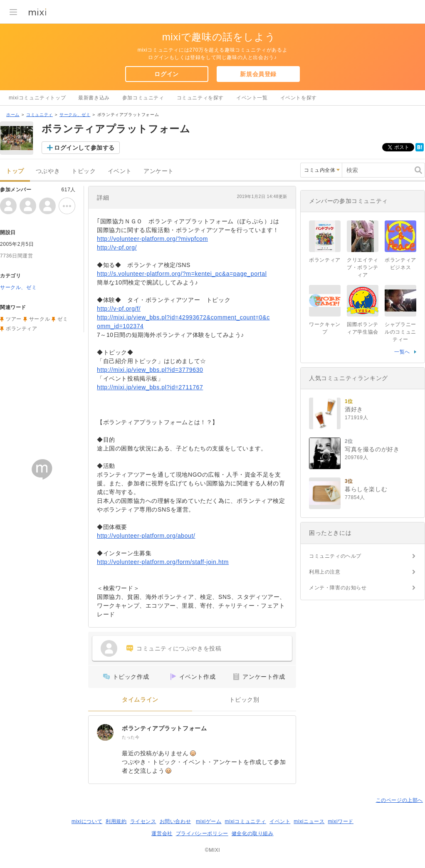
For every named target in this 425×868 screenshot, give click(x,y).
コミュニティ (40, 115)
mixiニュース (309, 821)
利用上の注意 (325, 572)
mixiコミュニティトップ (37, 98)
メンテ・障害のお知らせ (338, 588)
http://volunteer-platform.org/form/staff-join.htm (163, 562)
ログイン (166, 74)
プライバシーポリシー (202, 833)
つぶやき (48, 171)
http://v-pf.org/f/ (119, 309)
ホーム (13, 115)
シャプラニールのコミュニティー (400, 332)
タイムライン (140, 700)
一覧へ (402, 352)
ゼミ (63, 319)
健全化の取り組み (253, 833)
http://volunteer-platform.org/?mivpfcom (152, 239)
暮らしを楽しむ (366, 489)
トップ (15, 171)
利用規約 (116, 821)
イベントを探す (299, 98)
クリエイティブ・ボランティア (363, 267)
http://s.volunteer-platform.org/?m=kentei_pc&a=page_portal (182, 274)
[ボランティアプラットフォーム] (105, 732)
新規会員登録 (258, 74)
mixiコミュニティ (246, 821)
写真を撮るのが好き (372, 449)
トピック (84, 171)
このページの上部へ (399, 800)
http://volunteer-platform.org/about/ (146, 536)
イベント (120, 171)
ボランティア (22, 329)
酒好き (354, 409)
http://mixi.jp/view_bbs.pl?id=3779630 (150, 370)
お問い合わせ (175, 821)
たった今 (131, 737)
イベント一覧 (252, 98)
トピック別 (244, 700)
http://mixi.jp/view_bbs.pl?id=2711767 (150, 387)
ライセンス (143, 821)
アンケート (159, 171)
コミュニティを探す (200, 98)
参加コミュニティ (143, 98)
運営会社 (162, 833)
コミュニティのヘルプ (335, 556)
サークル (40, 319)
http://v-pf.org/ (117, 247)
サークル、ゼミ (75, 115)
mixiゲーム (209, 821)
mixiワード (341, 821)
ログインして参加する (84, 148)
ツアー (14, 319)
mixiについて (87, 821)
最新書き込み (94, 98)
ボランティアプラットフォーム (164, 728)
